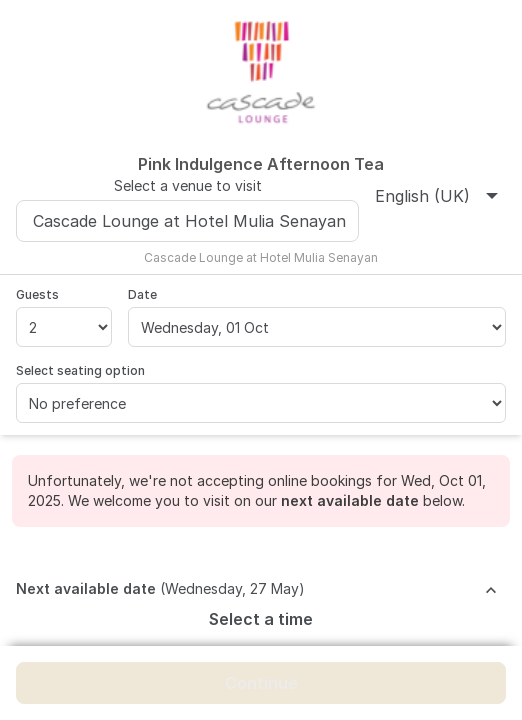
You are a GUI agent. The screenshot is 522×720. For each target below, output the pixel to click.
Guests (37, 294)
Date (142, 294)
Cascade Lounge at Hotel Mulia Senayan (189, 221)
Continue (261, 683)
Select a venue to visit (188, 185)
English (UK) (436, 196)
